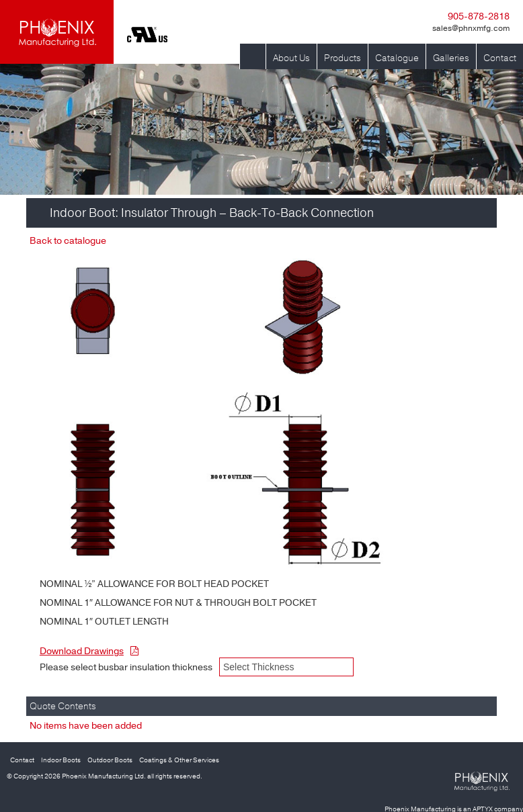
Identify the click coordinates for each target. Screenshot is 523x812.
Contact (500, 58)
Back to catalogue (68, 241)
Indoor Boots (61, 760)
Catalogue (397, 58)
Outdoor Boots (110, 760)
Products (343, 58)
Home (253, 50)
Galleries (451, 58)
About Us (291, 58)
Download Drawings (89, 651)
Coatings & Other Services (179, 760)
